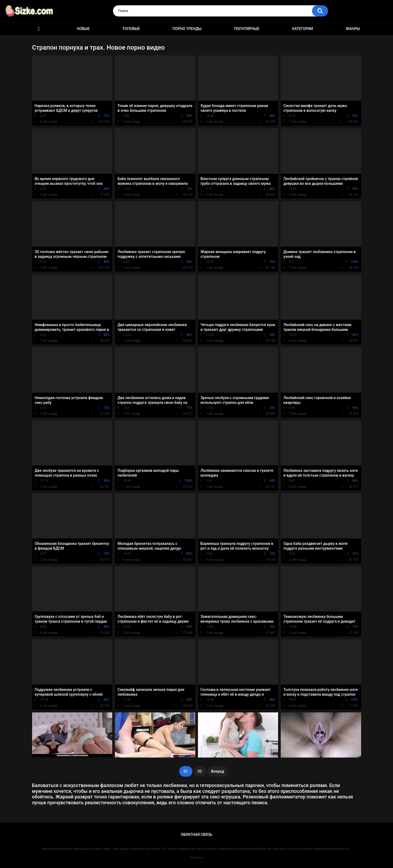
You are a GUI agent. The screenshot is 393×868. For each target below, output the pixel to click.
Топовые (131, 29)
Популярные (247, 29)
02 (200, 771)
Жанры (353, 29)
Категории (303, 29)
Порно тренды (187, 29)
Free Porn (196, 858)
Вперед (218, 771)
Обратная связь (196, 835)
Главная (39, 29)
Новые (83, 29)
